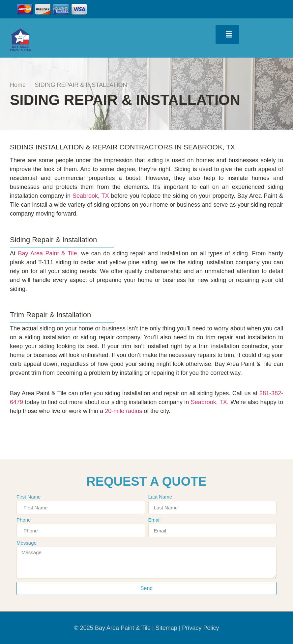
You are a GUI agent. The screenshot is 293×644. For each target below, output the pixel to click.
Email (155, 520)
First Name (29, 497)
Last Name (160, 497)
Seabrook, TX (91, 196)
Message (27, 543)
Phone (24, 520)
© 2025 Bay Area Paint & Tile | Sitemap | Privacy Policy (147, 628)
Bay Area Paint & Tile (48, 253)
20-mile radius (123, 411)
